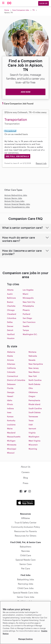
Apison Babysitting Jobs (16, 195)
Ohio (31, 388)
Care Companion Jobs (21, 10)
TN (33, 10)
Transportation (16, 119)
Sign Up (44, 3)
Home (7, 10)
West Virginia (34, 441)
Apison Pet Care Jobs (14, 201)
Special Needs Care (26, 560)
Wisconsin (33, 445)
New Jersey (34, 368)
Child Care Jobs (26, 588)
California (11, 368)
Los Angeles (28, 290)
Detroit (10, 330)
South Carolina (35, 408)
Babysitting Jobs (26, 579)
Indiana (10, 408)
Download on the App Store (26, 503)
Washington (34, 437)
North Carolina (35, 380)
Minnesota (12, 445)
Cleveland (12, 314)
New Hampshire (36, 364)
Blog (26, 478)
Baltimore (11, 298)
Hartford (11, 334)
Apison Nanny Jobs (13, 198)
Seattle (26, 326)
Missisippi (12, 449)
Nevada (32, 360)
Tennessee (33, 416)
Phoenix (26, 310)
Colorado (11, 372)
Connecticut (13, 376)
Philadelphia (28, 306)
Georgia (11, 392)
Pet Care (26, 568)
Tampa (26, 330)
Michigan (11, 441)
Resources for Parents (26, 531)
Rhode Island (34, 404)
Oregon (32, 396)
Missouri (11, 453)
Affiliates (26, 518)
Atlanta (10, 290)
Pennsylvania (34, 400)
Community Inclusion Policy (26, 527)
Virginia (32, 433)
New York (33, 376)
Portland (26, 314)
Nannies (26, 551)
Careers (26, 472)
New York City (29, 302)
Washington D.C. (30, 334)
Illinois (10, 404)
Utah (31, 425)
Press (26, 483)
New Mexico (34, 372)
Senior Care (26, 564)
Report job (41, 163)
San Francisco (29, 322)
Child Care (26, 555)
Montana (32, 352)
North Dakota (34, 384)
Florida (10, 388)
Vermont (32, 428)
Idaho (10, 400)
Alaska (10, 356)
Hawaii (10, 396)
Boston (10, 302)
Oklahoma (33, 392)
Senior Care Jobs (26, 597)
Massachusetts (14, 437)
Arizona (10, 360)
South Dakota (35, 412)
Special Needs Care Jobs (26, 592)
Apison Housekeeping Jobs (17, 207)
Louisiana (11, 425)
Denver (10, 326)
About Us (26, 467)
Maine (10, 428)
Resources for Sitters (26, 536)
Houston (11, 338)
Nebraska (33, 356)
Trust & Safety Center (26, 522)
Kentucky (11, 420)
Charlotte (11, 306)
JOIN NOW (26, 92)
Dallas (10, 322)
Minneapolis (28, 298)
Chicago (11, 310)
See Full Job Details (17, 156)
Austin (10, 294)
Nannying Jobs (26, 584)
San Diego (27, 318)
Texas (31, 420)
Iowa (9, 412)
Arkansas (11, 364)
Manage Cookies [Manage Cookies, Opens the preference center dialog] (26, 639)
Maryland (11, 433)
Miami (26, 294)
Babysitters (26, 547)
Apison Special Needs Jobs (17, 204)
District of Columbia (16, 380)
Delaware (11, 384)
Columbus (12, 318)
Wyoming (33, 449)
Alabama (11, 352)
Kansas (10, 416)
